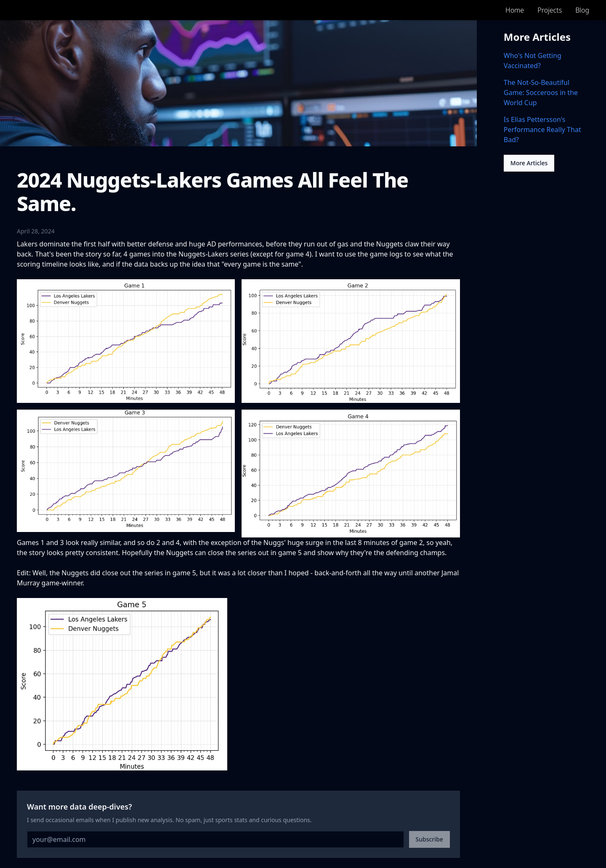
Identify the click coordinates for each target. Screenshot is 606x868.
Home (515, 10)
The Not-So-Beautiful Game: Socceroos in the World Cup (541, 93)
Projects (550, 10)
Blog (582, 10)
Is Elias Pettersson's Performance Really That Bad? (542, 130)
